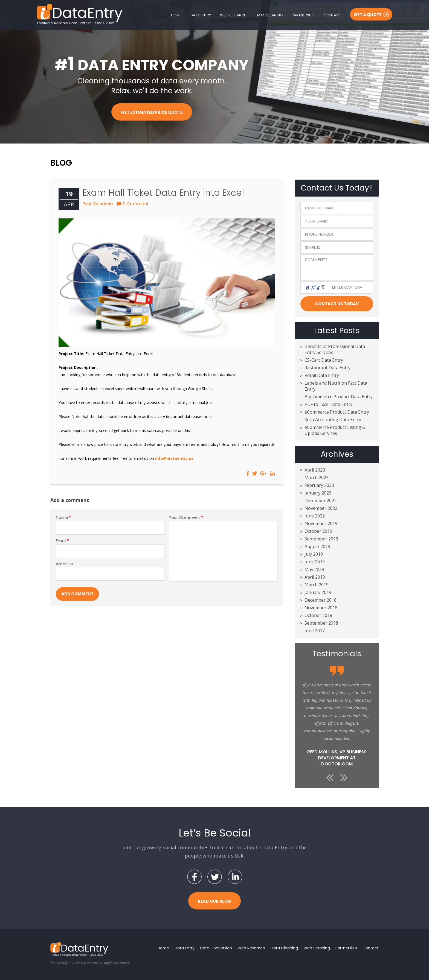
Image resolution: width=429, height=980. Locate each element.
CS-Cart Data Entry (324, 360)
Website (64, 564)
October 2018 (318, 615)
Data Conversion (216, 948)
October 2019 (318, 531)
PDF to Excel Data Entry (328, 404)
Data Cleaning (269, 15)
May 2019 (314, 569)
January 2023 (318, 493)
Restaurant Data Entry (327, 368)
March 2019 (317, 585)
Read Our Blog (215, 901)
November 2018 (321, 608)
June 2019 (315, 562)
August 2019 (317, 546)
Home (176, 15)
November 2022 (321, 508)
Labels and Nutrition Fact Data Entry (336, 386)
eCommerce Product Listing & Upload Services (335, 430)
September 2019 (321, 539)
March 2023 (317, 478)
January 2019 (318, 592)
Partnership (303, 15)
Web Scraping (317, 948)
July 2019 (314, 554)
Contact (332, 15)
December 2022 (321, 501)
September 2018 (321, 623)
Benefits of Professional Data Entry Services (335, 349)
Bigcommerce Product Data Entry (339, 397)
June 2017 (315, 631)
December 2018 (321, 600)
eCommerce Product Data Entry (337, 412)
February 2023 (319, 485)
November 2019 (321, 523)
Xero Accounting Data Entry (333, 420)
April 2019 (315, 577)
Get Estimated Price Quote (152, 112)
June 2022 (315, 516)
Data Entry (201, 15)
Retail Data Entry (322, 375)
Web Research (233, 15)
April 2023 (315, 470)
